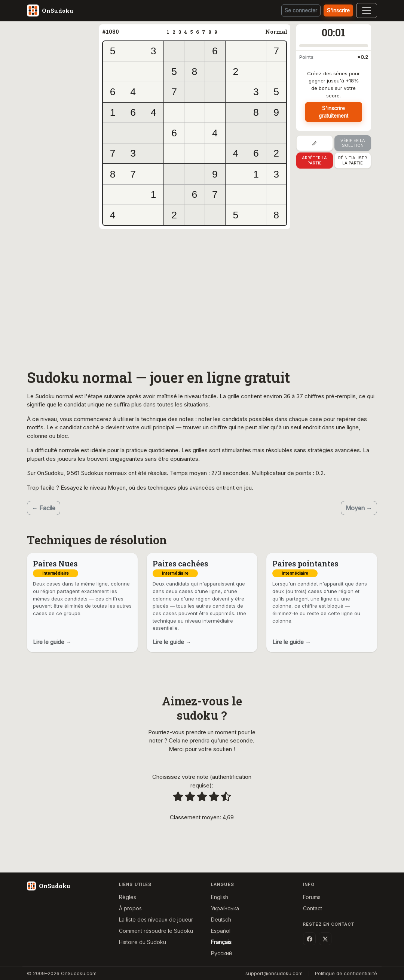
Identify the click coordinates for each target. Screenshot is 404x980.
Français (221, 942)
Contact (313, 908)
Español (221, 931)
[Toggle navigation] (367, 10)
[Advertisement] (63, 137)
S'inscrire (338, 11)
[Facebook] (309, 939)
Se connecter (300, 11)
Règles (128, 897)
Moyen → (359, 508)
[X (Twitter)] (325, 939)
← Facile (44, 508)
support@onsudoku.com (274, 973)
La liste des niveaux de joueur (156, 919)
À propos (130, 908)
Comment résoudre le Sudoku (156, 931)
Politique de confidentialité (346, 973)
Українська (225, 908)
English (220, 897)
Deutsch (221, 919)
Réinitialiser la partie (353, 161)
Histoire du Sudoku (143, 942)
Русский (221, 953)
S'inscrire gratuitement (334, 112)
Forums (312, 897)
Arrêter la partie (314, 161)
